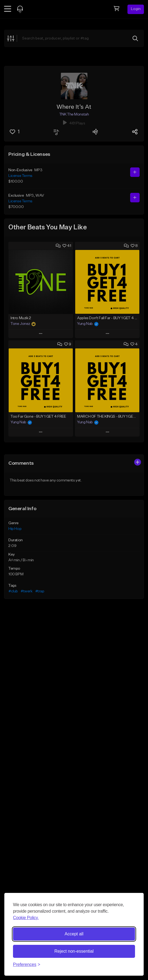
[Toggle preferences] (27, 965)
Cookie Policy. (26, 918)
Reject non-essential (74, 951)
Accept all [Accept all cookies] (74, 934)
